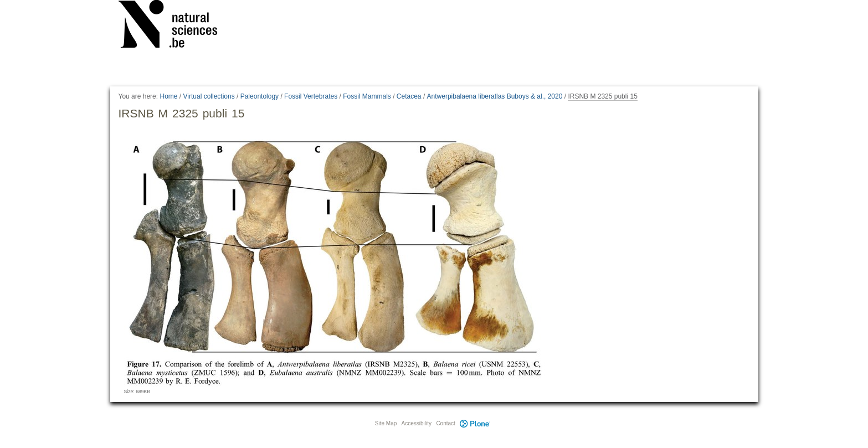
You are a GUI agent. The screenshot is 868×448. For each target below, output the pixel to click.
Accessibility (417, 423)
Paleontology (260, 96)
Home (168, 96)
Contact (445, 423)
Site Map (386, 423)
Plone (475, 423)
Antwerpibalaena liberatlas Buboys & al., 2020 (495, 96)
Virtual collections (209, 96)
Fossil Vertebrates (311, 96)
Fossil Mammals (367, 96)
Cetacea (409, 96)
